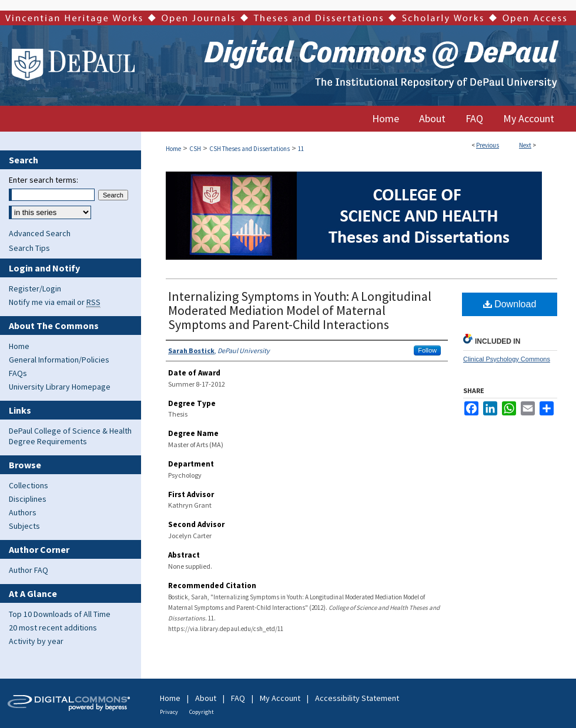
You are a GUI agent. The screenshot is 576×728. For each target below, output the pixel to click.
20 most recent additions (53, 628)
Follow (427, 350)
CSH (195, 149)
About (206, 698)
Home (173, 149)
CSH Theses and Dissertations (250, 149)
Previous (488, 145)
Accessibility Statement (357, 698)
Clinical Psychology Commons (507, 359)
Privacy (169, 712)
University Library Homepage (60, 387)
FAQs (18, 373)
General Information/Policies (59, 360)
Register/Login (35, 288)
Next (525, 145)
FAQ (238, 698)
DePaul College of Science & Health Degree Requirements (70, 436)
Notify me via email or (55, 302)
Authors (23, 512)
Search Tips (29, 248)
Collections (29, 485)
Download (510, 304)
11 (301, 149)
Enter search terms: (43, 180)
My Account (280, 698)
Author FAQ (29, 570)
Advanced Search (40, 233)
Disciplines (28, 499)
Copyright (202, 712)
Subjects (24, 526)
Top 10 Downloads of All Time (60, 614)
